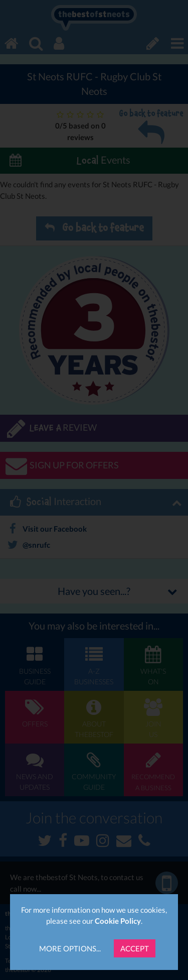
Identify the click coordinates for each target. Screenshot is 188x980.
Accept (135, 948)
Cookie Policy (118, 921)
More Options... (70, 948)
